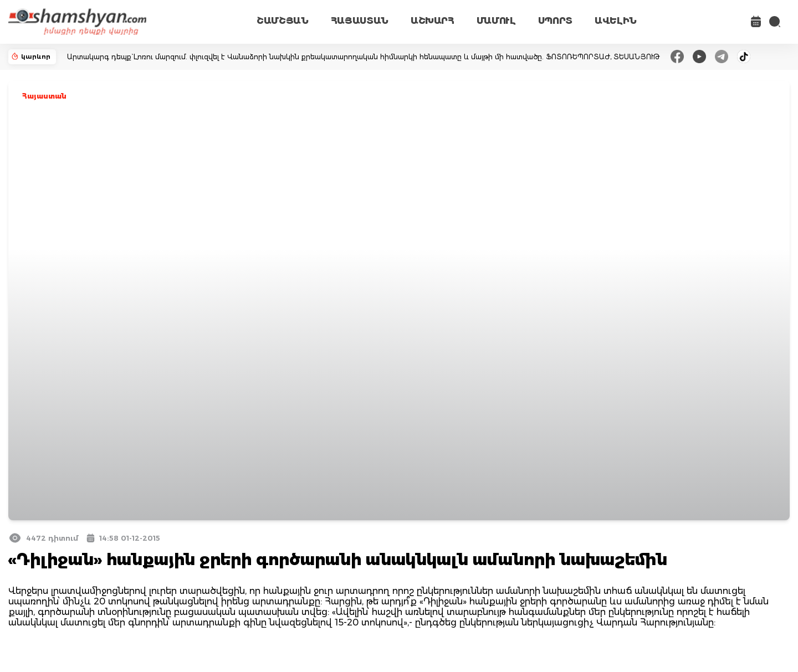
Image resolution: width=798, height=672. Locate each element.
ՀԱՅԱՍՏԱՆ (360, 21)
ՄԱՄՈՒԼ (496, 21)
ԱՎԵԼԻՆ (616, 21)
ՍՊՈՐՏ (555, 21)
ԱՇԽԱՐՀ (433, 21)
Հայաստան (44, 96)
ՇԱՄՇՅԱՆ (283, 21)
